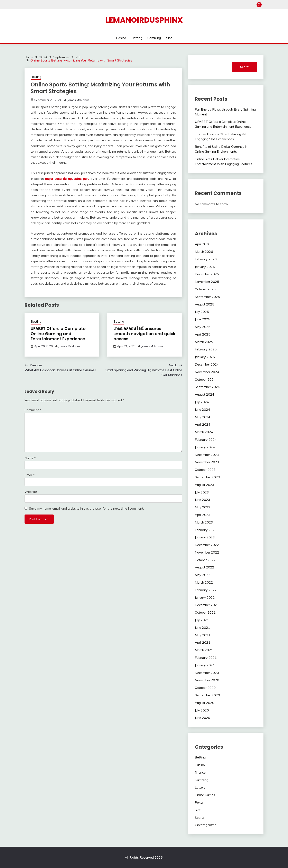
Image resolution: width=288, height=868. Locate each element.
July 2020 (202, 710)
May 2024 (203, 417)
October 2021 (205, 612)
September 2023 (207, 477)
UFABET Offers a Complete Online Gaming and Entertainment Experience (58, 334)
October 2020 (205, 688)
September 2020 (207, 695)
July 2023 (202, 492)
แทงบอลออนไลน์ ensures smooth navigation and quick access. (144, 334)
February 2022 (206, 590)
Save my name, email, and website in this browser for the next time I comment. (86, 508)
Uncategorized (206, 825)
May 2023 (203, 507)
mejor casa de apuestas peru (67, 179)
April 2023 (203, 515)
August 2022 (205, 567)
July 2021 (202, 620)
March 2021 (204, 650)
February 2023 (206, 530)
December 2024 (207, 364)
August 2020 (205, 703)
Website (31, 492)
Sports (200, 818)
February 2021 (206, 658)
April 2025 (203, 334)
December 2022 (207, 545)
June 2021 (202, 628)
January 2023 (205, 537)
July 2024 (202, 402)
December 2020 (207, 673)
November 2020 (207, 680)
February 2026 (206, 259)
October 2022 (205, 560)
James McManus (78, 100)
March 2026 (204, 252)
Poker (199, 802)
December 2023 (207, 455)
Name (30, 458)
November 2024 (207, 372)
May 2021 (203, 635)
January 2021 (205, 665)
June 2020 (202, 718)
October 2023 (205, 470)
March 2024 (204, 432)
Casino (121, 38)
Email (30, 475)
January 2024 (205, 447)
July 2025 (202, 312)
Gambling (154, 38)
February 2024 (206, 440)
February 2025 (206, 349)
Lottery (200, 787)
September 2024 (207, 387)
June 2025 (202, 319)
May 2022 (203, 575)
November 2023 (207, 462)
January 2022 (205, 597)
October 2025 (205, 289)
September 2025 (207, 297)
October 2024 (205, 379)
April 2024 (203, 424)
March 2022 (204, 582)
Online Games (205, 795)
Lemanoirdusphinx (144, 20)
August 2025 (205, 304)
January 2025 (205, 357)
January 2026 (205, 267)
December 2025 (207, 274)
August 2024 (205, 394)
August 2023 (205, 485)
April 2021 (203, 642)
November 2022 (207, 552)
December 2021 (207, 605)
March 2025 (204, 342)
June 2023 (202, 500)
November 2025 (207, 282)
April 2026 (203, 244)
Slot (169, 38)
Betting (137, 38)
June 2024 (202, 409)
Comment (33, 410)
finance (200, 772)
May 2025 (203, 327)
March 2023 (204, 522)
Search (245, 67)
